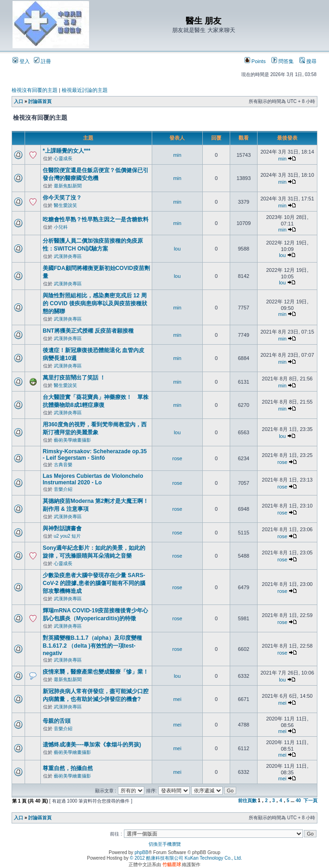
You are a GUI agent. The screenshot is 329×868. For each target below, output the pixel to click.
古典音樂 (63, 465)
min (177, 155)
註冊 (42, 61)
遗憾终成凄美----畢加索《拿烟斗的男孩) (92, 745)
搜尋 (308, 61)
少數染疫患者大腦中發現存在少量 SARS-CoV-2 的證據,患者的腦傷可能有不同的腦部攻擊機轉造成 (94, 583)
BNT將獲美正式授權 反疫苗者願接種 (88, 331)
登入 (21, 61)
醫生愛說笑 (65, 205)
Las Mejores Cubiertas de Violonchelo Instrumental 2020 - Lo (93, 479)
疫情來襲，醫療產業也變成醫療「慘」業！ (96, 672)
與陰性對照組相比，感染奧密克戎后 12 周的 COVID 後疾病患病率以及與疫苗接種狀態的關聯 (95, 303)
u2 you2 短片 (67, 536)
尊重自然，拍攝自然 (68, 768)
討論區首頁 (40, 101)
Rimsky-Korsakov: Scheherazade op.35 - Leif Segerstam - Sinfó (95, 455)
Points (255, 61)
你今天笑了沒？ (62, 198)
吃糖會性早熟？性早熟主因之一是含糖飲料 (96, 219)
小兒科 (61, 227)
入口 (19, 101)
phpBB (142, 852)
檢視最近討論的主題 (85, 90)
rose (177, 458)
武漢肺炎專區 (68, 256)
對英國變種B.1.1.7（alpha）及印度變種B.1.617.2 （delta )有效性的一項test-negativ (92, 646)
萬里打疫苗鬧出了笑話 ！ (74, 378)
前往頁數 (247, 800)
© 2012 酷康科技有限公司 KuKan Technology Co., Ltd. (186, 858)
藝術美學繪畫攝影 (72, 440)
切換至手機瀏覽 (165, 844)
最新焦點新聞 (68, 186)
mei (177, 699)
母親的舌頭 (57, 721)
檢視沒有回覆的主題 (35, 90)
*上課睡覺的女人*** (67, 151)
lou (177, 249)
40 (298, 800)
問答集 (283, 61)
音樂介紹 (63, 489)
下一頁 (310, 800)
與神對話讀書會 (62, 528)
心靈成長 (63, 158)
